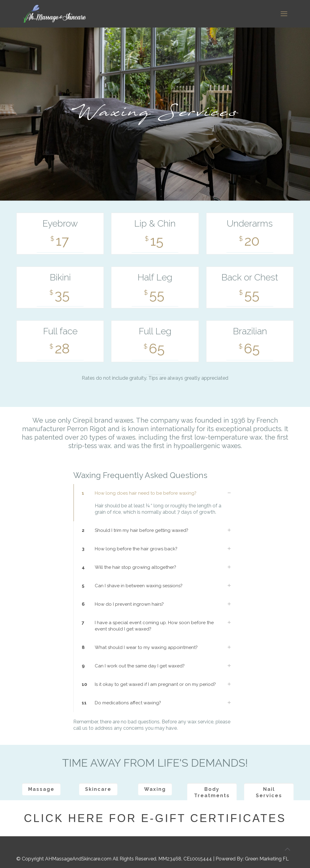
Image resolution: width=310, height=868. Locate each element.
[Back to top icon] (287, 849)
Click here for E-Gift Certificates (155, 818)
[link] (155, 503)
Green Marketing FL (267, 859)
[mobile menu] (284, 14)
